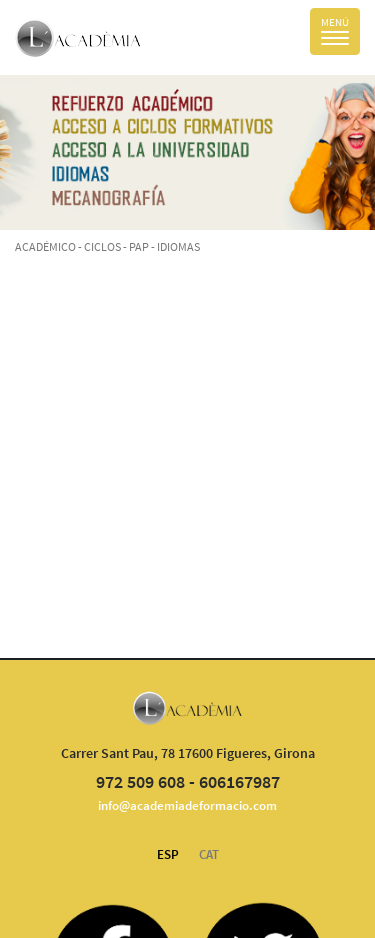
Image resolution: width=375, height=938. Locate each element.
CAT (209, 854)
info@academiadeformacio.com (187, 805)
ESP (168, 854)
